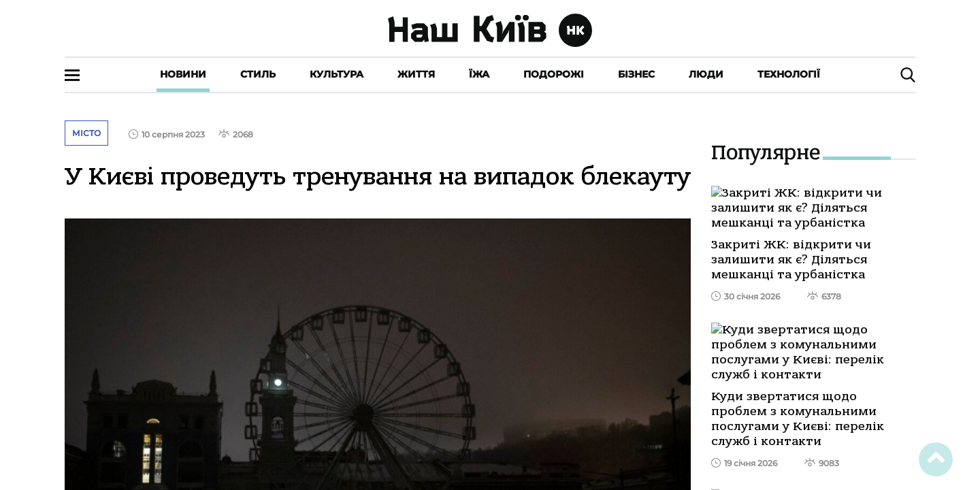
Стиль (258, 74)
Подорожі (554, 74)
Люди (706, 74)
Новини (183, 74)
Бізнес (636, 74)
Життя (416, 74)
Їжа (479, 74)
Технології (789, 74)
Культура (337, 74)
